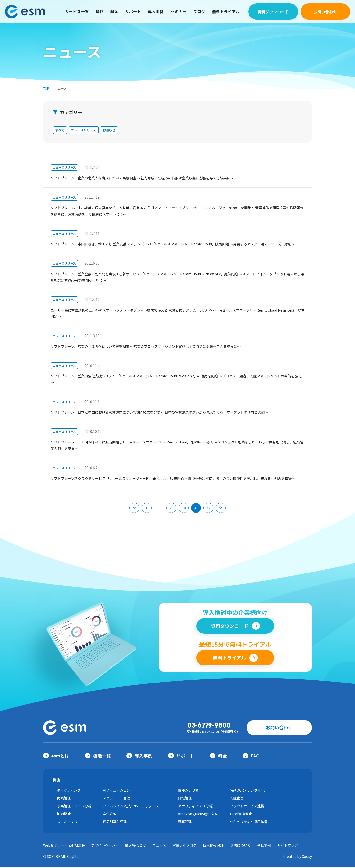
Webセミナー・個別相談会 (64, 846)
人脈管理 (237, 799)
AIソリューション (116, 791)
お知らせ (113, 131)
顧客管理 (185, 822)
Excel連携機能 (241, 814)
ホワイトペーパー (105, 846)
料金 (114, 10)
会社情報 (264, 846)
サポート (133, 10)
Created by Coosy (298, 857)
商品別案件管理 (115, 822)
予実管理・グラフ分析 (74, 807)
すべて (61, 131)
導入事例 (156, 10)
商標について (240, 846)
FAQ (251, 756)
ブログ (199, 10)
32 (208, 509)
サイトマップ (288, 846)
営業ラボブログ (184, 846)
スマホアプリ (67, 822)
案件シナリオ (188, 791)
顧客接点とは (136, 846)
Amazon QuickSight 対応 (198, 814)
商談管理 (64, 799)
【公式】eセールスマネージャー (28, 10)
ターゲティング (69, 791)
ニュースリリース (86, 131)
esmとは (56, 756)
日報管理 (185, 799)
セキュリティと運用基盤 (249, 822)
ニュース (159, 846)
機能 (100, 10)
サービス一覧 (77, 10)
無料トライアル (226, 10)
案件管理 (110, 814)
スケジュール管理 (116, 799)
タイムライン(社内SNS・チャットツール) (135, 807)
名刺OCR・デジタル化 (247, 791)
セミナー (178, 10)
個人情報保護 (213, 846)
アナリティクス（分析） (197, 807)
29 (171, 509)
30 (184, 509)
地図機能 (64, 814)
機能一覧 (98, 756)
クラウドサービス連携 (247, 807)
